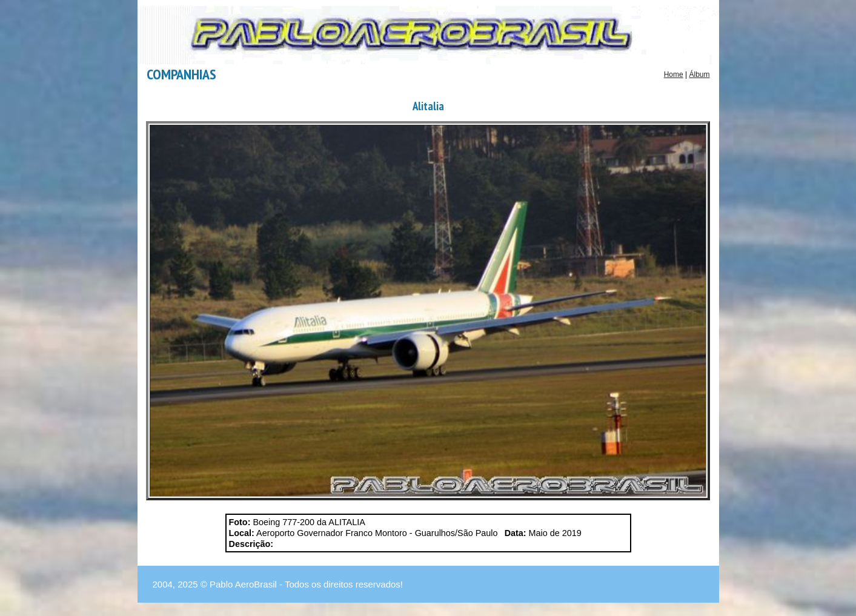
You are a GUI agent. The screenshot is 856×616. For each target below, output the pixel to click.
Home (674, 75)
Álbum (699, 75)
